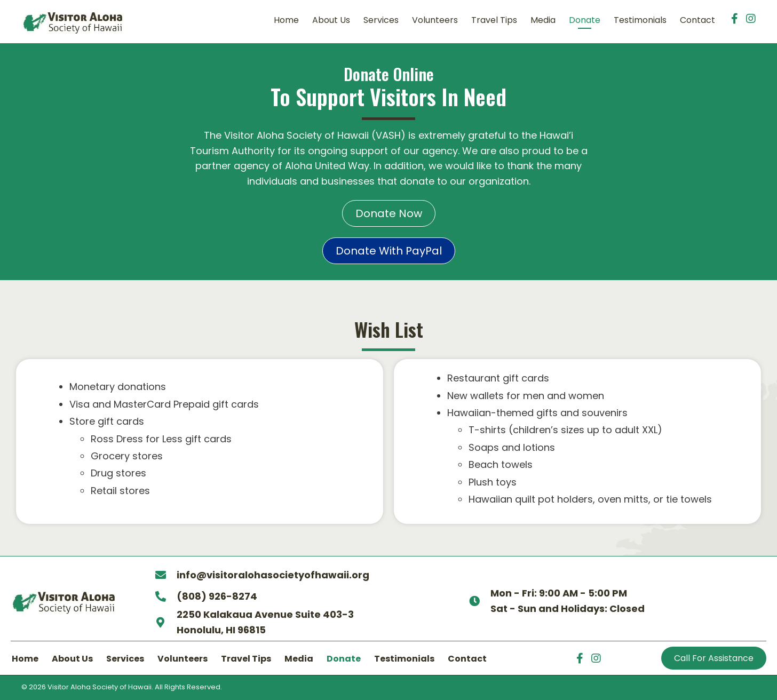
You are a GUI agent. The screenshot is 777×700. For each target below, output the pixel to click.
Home (25, 659)
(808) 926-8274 (216, 596)
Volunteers (183, 659)
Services (125, 659)
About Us (72, 659)
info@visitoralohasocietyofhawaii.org (272, 575)
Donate (344, 659)
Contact (467, 659)
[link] (286, 22)
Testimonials (404, 659)
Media (299, 659)
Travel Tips (246, 659)
